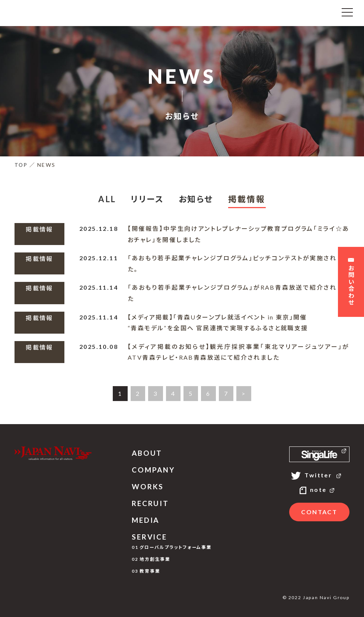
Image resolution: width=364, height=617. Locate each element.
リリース (147, 199)
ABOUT (147, 453)
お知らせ (196, 199)
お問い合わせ (351, 283)
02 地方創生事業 (151, 559)
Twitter (319, 475)
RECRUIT (150, 503)
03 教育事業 (146, 571)
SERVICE (149, 537)
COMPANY (153, 470)
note (319, 489)
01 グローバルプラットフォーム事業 (172, 547)
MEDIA (146, 520)
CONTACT (319, 512)
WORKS (148, 486)
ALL (107, 199)
